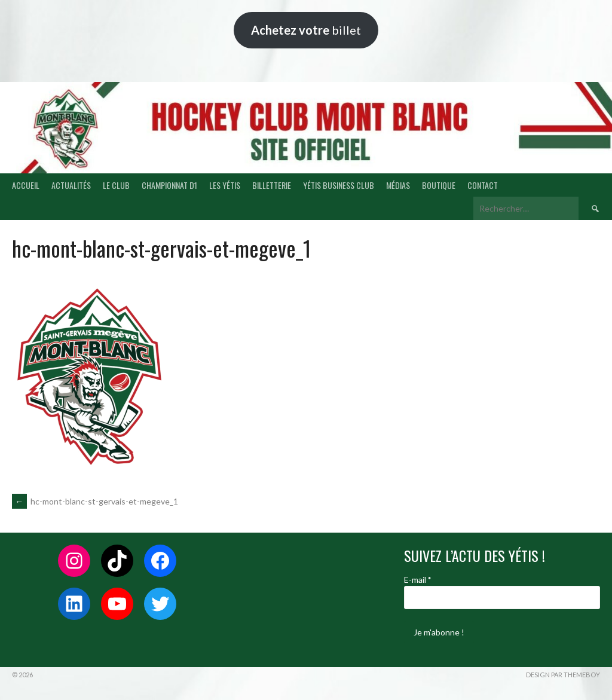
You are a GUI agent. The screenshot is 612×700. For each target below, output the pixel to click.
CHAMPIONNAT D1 (169, 185)
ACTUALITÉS (71, 185)
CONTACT (483, 185)
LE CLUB (116, 185)
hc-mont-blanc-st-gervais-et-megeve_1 (95, 501)
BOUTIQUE (439, 185)
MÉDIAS (398, 185)
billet (306, 30)
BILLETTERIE (272, 185)
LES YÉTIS (225, 185)
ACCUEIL (26, 185)
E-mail (417, 580)
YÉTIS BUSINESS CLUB (339, 185)
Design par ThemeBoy (563, 675)
